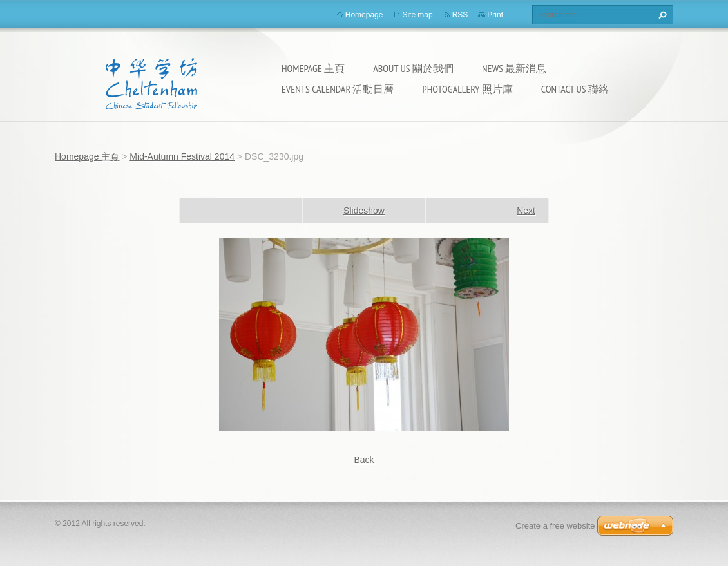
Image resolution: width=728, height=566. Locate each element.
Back (364, 460)
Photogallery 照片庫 (467, 89)
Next (526, 211)
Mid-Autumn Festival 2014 (182, 156)
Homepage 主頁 (313, 68)
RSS (460, 15)
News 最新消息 (514, 68)
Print (495, 15)
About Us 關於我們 (413, 68)
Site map (417, 15)
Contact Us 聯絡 (575, 89)
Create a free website (555, 526)
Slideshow (364, 211)
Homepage (364, 15)
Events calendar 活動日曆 (338, 89)
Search (661, 15)
